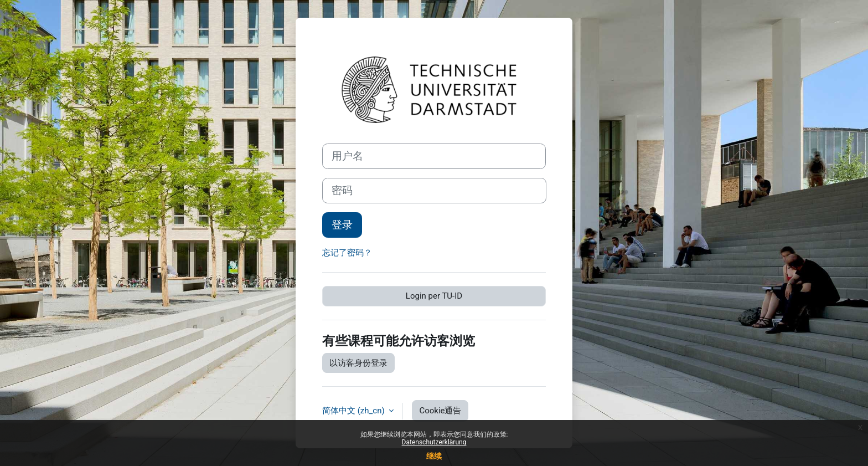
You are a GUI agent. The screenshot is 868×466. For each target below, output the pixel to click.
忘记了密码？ (347, 253)
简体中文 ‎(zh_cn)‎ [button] (354, 411)
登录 (342, 225)
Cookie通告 (440, 411)
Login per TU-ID (434, 296)
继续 (434, 456)
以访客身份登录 (358, 363)
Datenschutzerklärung (434, 442)
